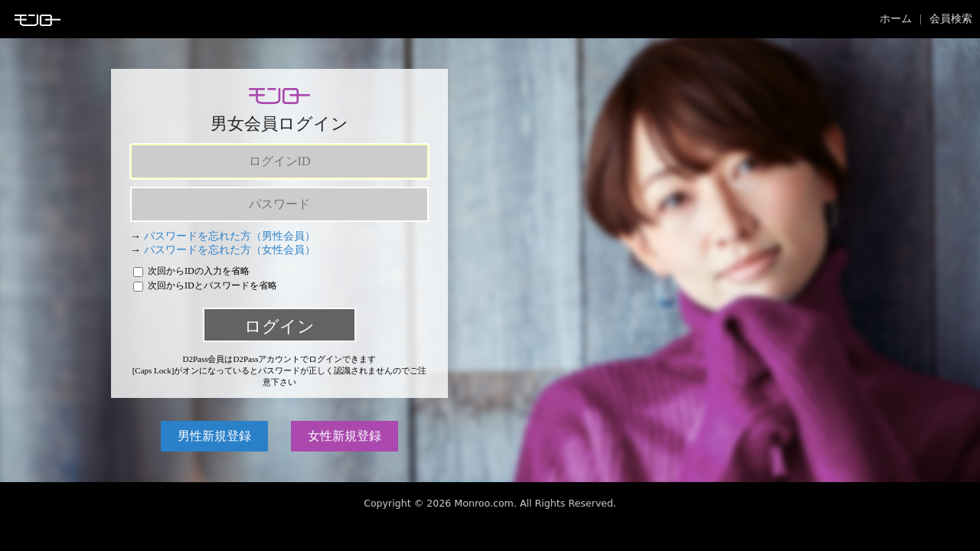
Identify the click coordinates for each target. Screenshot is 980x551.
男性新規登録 (214, 436)
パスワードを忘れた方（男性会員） (230, 236)
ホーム (896, 19)
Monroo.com (484, 503)
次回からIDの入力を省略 (191, 271)
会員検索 (951, 19)
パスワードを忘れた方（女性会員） (230, 250)
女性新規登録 (345, 436)
